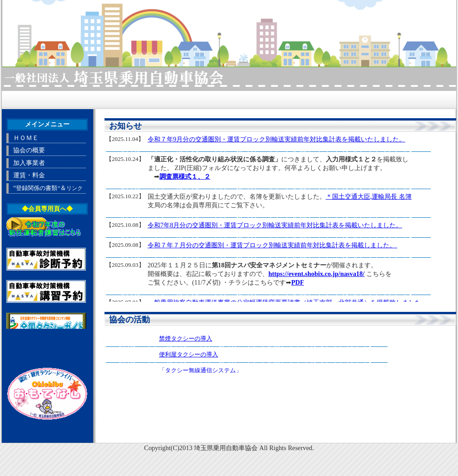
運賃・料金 (29, 175)
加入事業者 (29, 163)
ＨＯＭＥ (26, 138)
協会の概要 (29, 150)
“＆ (48, 188)
